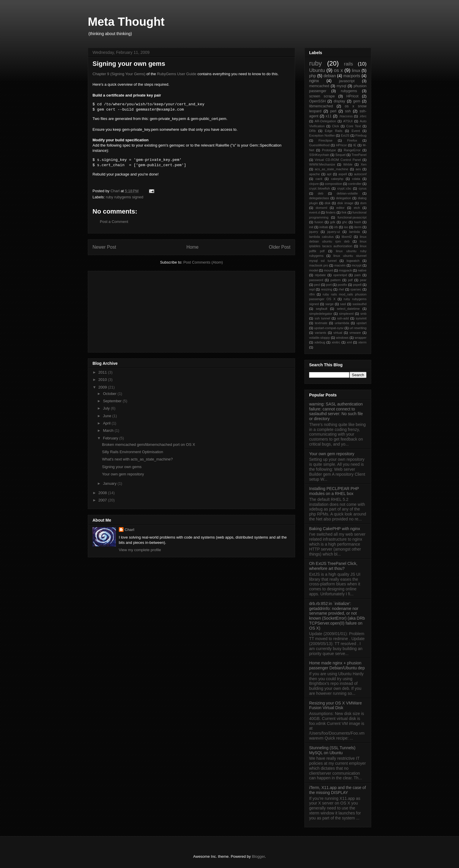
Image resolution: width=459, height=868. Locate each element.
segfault (322, 309)
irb (336, 227)
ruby (316, 63)
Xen (364, 164)
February (111, 438)
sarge (329, 304)
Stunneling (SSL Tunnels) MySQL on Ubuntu (332, 750)
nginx (314, 81)
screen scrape (322, 96)
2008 (103, 493)
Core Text (354, 126)
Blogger (258, 856)
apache (315, 174)
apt (329, 174)
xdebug (320, 342)
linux (356, 71)
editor (340, 208)
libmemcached (321, 106)
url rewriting (358, 328)
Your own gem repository (123, 474)
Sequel (341, 155)
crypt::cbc (344, 188)
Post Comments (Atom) (203, 262)
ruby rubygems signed (125, 197)
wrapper (361, 338)
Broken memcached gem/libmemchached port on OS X (148, 445)
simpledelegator (321, 314)
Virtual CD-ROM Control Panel (338, 160)
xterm (362, 342)
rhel (341, 289)
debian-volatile (347, 193)
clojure (314, 184)
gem (357, 101)
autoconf (360, 174)
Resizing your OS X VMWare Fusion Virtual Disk (335, 705)
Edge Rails (334, 131)
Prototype (329, 150)
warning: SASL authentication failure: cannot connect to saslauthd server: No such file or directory (336, 411)
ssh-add (343, 318)
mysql (341, 86)
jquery (314, 232)
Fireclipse (326, 140)
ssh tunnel (322, 318)
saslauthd (359, 304)
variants (320, 333)
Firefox (352, 140)
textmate (321, 323)
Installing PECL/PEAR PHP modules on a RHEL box (334, 491)
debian (330, 76)
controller (355, 184)
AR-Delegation (325, 121)
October (110, 394)
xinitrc (336, 342)
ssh (348, 111)
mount (328, 270)
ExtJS (345, 135)
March (109, 430)
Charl (130, 530)
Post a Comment (114, 222)
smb (363, 314)
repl (312, 289)
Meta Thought (126, 22)
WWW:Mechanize (322, 164)
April (107, 423)
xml (349, 342)
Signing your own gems (122, 467)
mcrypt (357, 265)
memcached (319, 86)
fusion (319, 222)
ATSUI (348, 121)
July (107, 408)
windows (342, 338)
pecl (317, 285)
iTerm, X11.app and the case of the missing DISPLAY (338, 790)
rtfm (312, 294)
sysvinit (361, 318)
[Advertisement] (136, 310)
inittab (324, 227)
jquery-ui (334, 232)
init (311, 227)
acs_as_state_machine (331, 169)
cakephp (337, 179)
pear (363, 280)
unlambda (342, 323)
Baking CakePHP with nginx (335, 529)
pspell (357, 285)
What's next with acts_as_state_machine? (137, 459)
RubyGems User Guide (177, 74)
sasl (343, 304)
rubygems (349, 91)
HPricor (341, 145)
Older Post (280, 247)
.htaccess (346, 116)
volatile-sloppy (320, 338)
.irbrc (363, 116)
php (312, 76)
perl (333, 111)
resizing (327, 289)
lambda (355, 232)
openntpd (340, 275)
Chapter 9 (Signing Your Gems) (119, 74)
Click (335, 126)
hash (357, 222)
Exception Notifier (322, 135)
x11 (328, 116)
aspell (343, 174)
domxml (322, 208)
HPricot (352, 96)
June (108, 416)
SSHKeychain (319, 155)
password (316, 280)
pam (358, 275)
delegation (343, 198)
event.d (315, 212)
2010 (103, 380)
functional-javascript (352, 217)
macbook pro (319, 265)
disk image (345, 203)
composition (333, 184)
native (362, 270)
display (339, 101)
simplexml (346, 314)
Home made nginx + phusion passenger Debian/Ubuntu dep (337, 665)
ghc (345, 222)
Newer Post (104, 247)
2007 (103, 500)
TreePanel (359, 155)
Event (356, 131)
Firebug (361, 135)
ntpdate (320, 275)
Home (193, 247)
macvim (340, 265)
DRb (312, 131)
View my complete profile (140, 550)
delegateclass (319, 198)
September (113, 401)
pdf (350, 280)
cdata (356, 179)
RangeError (352, 150)
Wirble (348, 164)
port (329, 285)
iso (346, 227)
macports (352, 76)
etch (357, 208)
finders (331, 212)
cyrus (363, 188)
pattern (336, 280)
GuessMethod (319, 145)
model (314, 270)
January (110, 483)
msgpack (345, 270)
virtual (338, 333)
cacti (319, 179)
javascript (347, 81)
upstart (362, 323)
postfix (342, 285)
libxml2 (347, 237)
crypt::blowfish (320, 188)
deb (321, 193)
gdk (333, 222)
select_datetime (348, 309)
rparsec (356, 289)
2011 (103, 372)
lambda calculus (321, 237)
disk (328, 203)
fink (344, 212)
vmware (355, 333)
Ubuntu (317, 70)
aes (358, 169)
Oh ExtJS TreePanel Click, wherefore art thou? (333, 566)
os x (339, 70)
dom (363, 203)
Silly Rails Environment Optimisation (132, 452)
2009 (103, 387)
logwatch (353, 261)
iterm (358, 227)
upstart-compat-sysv (329, 328)
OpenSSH (317, 101)
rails (348, 64)
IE (355, 145)
